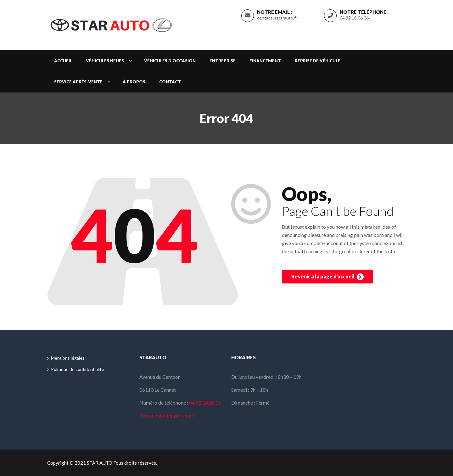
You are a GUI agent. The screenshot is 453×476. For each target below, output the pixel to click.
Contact (170, 82)
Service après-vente (78, 82)
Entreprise (223, 61)
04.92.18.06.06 (354, 18)
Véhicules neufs (105, 61)
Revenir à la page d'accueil (327, 277)
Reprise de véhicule (318, 61)
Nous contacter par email (167, 415)
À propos (134, 82)
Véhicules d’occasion (170, 61)
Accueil (63, 61)
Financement (265, 61)
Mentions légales (68, 358)
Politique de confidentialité (78, 369)
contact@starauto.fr (277, 18)
